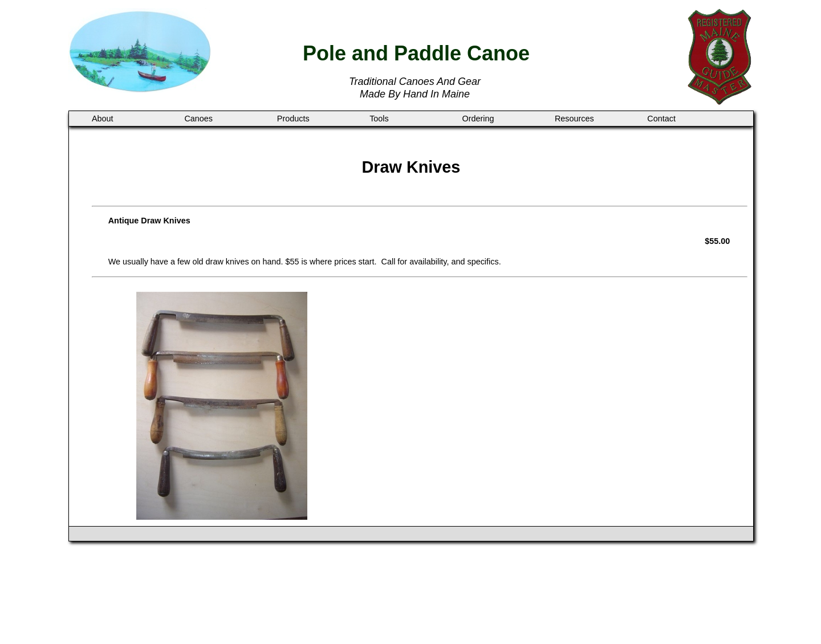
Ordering (478, 119)
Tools (379, 119)
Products (293, 119)
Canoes (198, 119)
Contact (661, 119)
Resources (574, 119)
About (103, 119)
